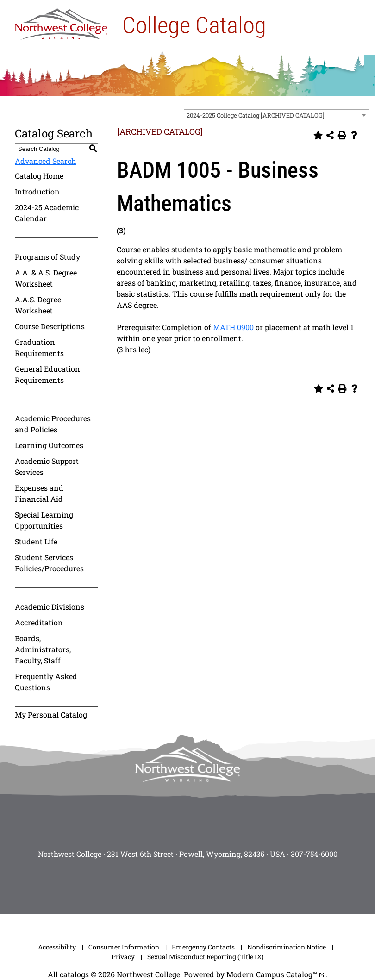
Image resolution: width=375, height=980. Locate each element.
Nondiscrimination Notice (287, 947)
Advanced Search (45, 161)
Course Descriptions (50, 326)
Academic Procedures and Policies (53, 424)
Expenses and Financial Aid (39, 493)
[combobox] (276, 115)
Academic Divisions (50, 607)
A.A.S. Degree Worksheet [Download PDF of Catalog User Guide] (38, 305)
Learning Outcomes (49, 445)
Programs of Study (47, 257)
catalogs (74, 974)
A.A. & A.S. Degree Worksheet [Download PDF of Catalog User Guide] (46, 278)
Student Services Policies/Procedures (49, 563)
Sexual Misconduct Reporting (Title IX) (205, 957)
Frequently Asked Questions (46, 682)
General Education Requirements (47, 374)
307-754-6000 (314, 854)
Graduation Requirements (39, 347)
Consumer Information (124, 947)
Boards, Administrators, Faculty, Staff (43, 649)
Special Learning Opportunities (44, 520)
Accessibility (57, 947)
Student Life (36, 541)
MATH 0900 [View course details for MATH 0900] (233, 327)
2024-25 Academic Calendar (47, 213)
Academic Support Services (47, 466)
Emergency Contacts (203, 947)
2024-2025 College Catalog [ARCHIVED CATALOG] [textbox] (256, 115)
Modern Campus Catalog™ (272, 974)
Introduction (37, 191)
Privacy (123, 957)
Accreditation (39, 622)
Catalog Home (39, 176)
